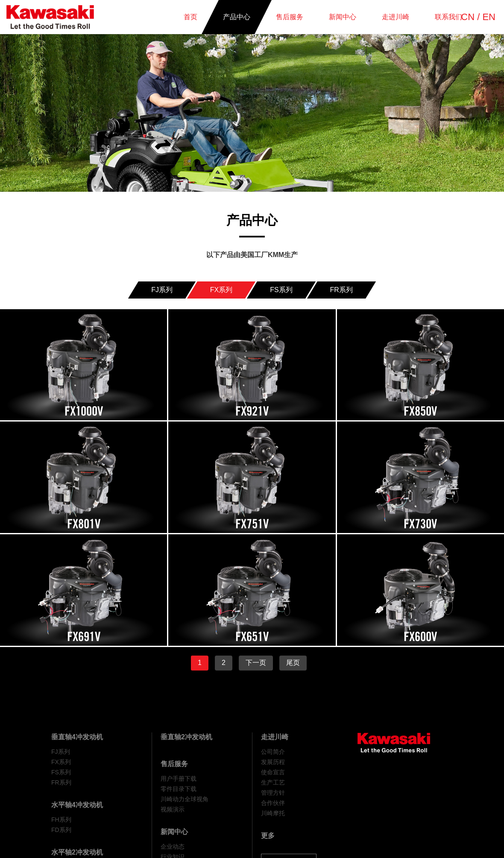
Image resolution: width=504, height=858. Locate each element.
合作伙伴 (273, 803)
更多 (268, 836)
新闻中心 (174, 832)
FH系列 (61, 820)
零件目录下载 (179, 789)
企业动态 (173, 846)
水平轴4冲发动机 (77, 805)
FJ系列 (61, 752)
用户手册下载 (179, 779)
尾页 (293, 663)
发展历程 (273, 762)
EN (489, 17)
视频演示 (173, 809)
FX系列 (61, 762)
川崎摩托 (273, 813)
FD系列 (61, 830)
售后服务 (174, 764)
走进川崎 (275, 737)
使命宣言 (273, 772)
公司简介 (273, 752)
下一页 (256, 663)
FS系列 (61, 772)
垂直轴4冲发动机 (77, 737)
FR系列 (61, 782)
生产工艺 (273, 782)
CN (468, 17)
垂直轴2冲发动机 (186, 737)
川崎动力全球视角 (185, 799)
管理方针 (273, 793)
